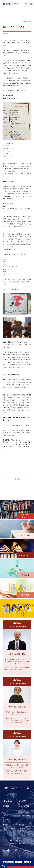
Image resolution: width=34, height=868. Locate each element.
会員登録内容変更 (24, 815)
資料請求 (22, 801)
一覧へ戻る (17, 479)
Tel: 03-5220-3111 (17, 840)
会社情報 (22, 824)
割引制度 (6, 806)
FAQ (20, 820)
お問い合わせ (8, 801)
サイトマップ (7, 820)
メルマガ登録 (24, 806)
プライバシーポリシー (9, 829)
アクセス (5, 815)
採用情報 (5, 824)
